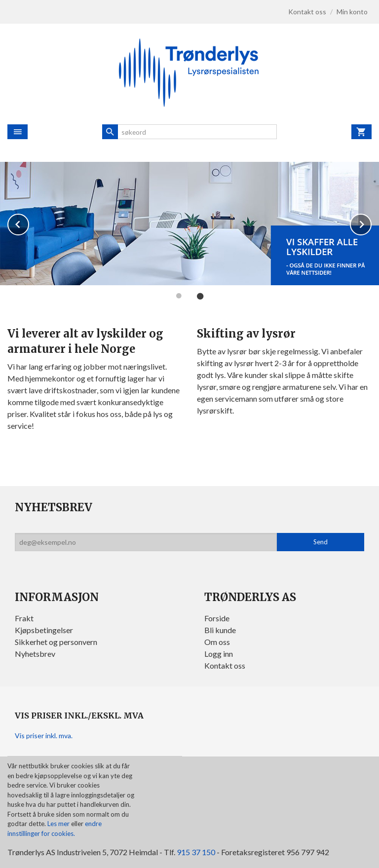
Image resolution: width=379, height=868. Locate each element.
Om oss (217, 642)
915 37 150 (196, 852)
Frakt (24, 618)
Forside (217, 618)
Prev (29, 223)
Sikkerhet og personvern (56, 642)
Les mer (59, 824)
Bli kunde (220, 630)
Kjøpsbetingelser (44, 630)
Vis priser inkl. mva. (44, 736)
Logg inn (219, 654)
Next (371, 223)
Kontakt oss (225, 665)
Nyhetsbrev (35, 654)
